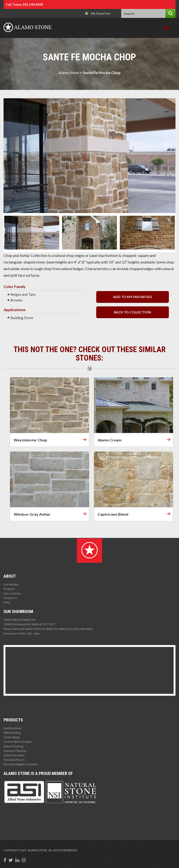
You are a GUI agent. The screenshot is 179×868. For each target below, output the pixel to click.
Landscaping (11, 737)
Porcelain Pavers (14, 760)
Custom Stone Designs (18, 742)
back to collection (132, 312)
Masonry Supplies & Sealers (21, 764)
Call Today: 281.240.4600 (24, 4)
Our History (11, 584)
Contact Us (10, 598)
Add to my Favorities (132, 297)
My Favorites (97, 13)
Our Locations (12, 593)
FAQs (7, 602)
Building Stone (13, 728)
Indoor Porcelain (14, 755)
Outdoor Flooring (15, 751)
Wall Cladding (12, 733)
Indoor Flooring (13, 746)
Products (9, 589)
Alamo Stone (69, 72)
